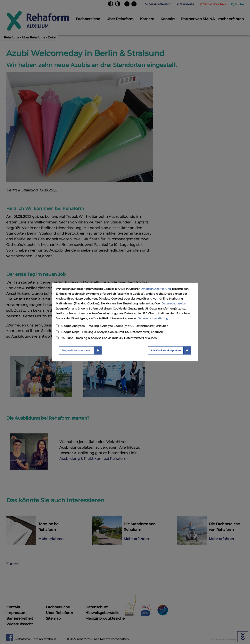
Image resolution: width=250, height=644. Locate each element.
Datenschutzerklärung (156, 289)
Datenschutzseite (173, 304)
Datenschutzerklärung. (153, 318)
